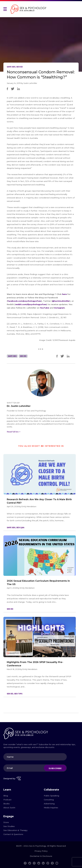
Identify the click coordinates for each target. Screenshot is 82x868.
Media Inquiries (51, 808)
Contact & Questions (13, 834)
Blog (6, 796)
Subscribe (55, 768)
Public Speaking (51, 796)
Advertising (49, 804)
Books (7, 804)
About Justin (9, 808)
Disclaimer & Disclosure (41, 856)
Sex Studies (9, 826)
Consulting (49, 800)
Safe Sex (11, 67)
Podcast (7, 800)
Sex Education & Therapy (15, 830)
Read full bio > (14, 432)
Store (6, 822)
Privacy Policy (41, 851)
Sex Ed (20, 67)
